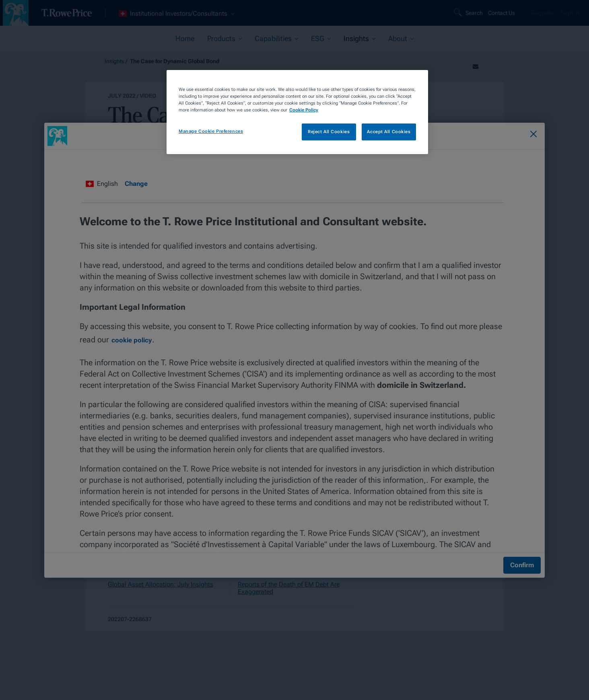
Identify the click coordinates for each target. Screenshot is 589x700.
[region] (297, 112)
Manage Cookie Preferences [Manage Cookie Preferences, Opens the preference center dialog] (211, 131)
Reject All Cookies (329, 132)
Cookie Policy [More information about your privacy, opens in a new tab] (304, 110)
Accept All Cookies (389, 132)
